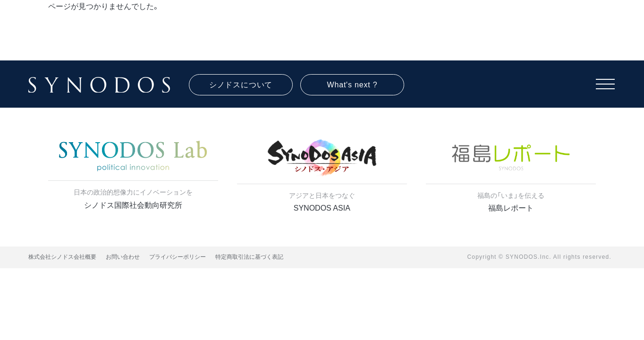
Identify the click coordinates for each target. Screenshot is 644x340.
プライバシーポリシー (178, 257)
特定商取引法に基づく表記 (249, 257)
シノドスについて (241, 85)
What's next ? (352, 85)
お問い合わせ (123, 257)
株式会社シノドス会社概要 (62, 257)
